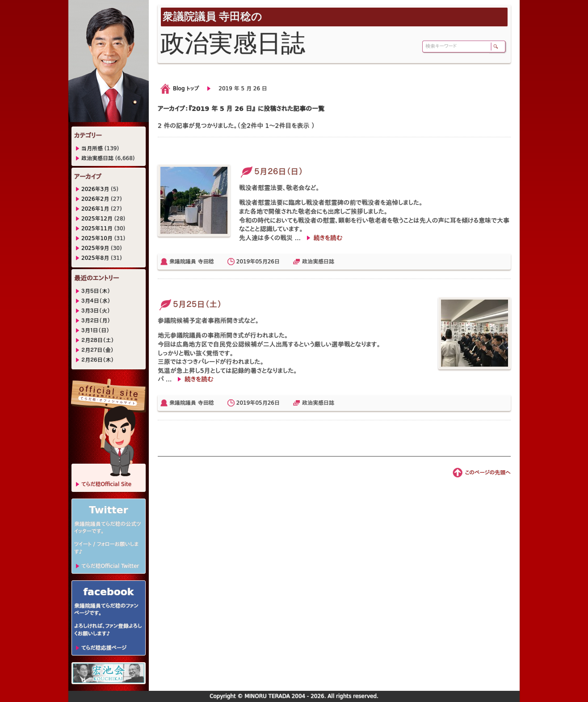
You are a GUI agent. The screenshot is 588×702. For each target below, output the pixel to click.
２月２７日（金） (97, 350)
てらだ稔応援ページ (104, 648)
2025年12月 (97, 219)
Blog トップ (186, 89)
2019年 (246, 262)
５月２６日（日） (271, 171)
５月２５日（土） (190, 304)
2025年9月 (95, 248)
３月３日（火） (96, 311)
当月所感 (92, 148)
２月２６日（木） (98, 360)
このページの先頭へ (488, 473)
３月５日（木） (96, 291)
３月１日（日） (95, 330)
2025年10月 (97, 238)
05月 (261, 262)
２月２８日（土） (98, 340)
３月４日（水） (96, 301)
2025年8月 (95, 258)
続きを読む (328, 238)
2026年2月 (95, 199)
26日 (274, 262)
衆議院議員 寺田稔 (192, 262)
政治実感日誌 (318, 262)
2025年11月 (97, 228)
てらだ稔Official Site (106, 484)
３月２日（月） (96, 321)
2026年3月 (95, 189)
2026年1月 (95, 209)
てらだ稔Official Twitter (110, 566)
